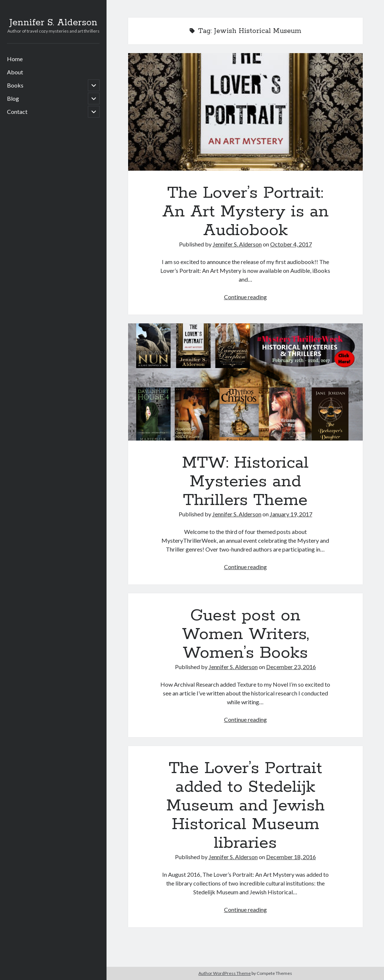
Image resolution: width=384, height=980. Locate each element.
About (15, 72)
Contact (17, 112)
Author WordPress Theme (225, 973)
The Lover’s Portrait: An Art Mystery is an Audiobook (245, 112)
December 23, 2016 (291, 667)
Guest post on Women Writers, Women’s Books (245, 634)
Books (15, 85)
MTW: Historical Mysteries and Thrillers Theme (245, 382)
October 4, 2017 (291, 244)
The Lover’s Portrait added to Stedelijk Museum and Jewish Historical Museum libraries (245, 806)
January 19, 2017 (291, 514)
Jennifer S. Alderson (53, 23)
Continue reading (245, 297)
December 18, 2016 (291, 857)
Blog (13, 98)
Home (15, 59)
